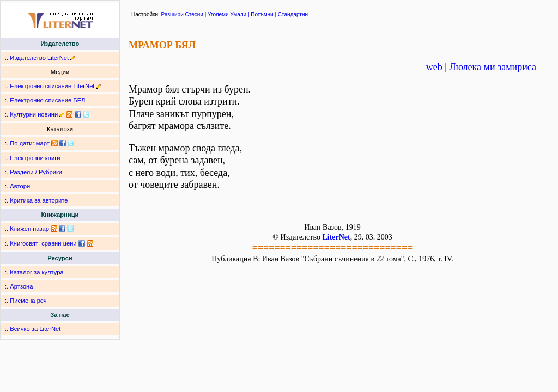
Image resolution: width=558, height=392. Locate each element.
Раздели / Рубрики (36, 172)
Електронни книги (35, 158)
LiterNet (336, 237)
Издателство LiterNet (39, 58)
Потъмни (262, 14)
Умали (238, 14)
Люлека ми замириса (493, 67)
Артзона (21, 286)
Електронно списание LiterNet (52, 86)
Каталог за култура (37, 272)
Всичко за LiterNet (35, 329)
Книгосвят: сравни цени (43, 243)
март (43, 143)
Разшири (172, 14)
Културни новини (34, 114)
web (434, 67)
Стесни (194, 14)
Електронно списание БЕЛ (47, 100)
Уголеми (218, 14)
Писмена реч (28, 301)
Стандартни (293, 14)
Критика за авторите (39, 200)
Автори (20, 186)
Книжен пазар (29, 229)
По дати (21, 143)
